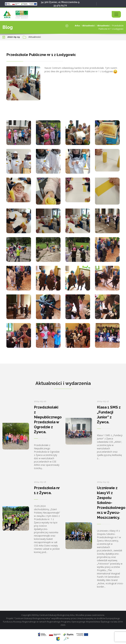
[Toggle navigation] (116, 14)
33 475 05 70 (60, 5)
